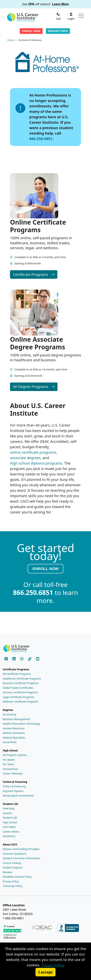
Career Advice (11, 832)
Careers (7, 813)
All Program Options (15, 755)
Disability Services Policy (17, 877)
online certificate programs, (34, 452)
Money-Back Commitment (18, 796)
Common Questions (15, 854)
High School (10, 822)
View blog (9, 808)
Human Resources (14, 728)
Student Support (13, 867)
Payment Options (13, 791)
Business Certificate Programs (21, 683)
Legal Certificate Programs (19, 697)
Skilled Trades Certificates (18, 688)
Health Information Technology (21, 724)
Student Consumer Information (21, 858)
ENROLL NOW (45, 569)
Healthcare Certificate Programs (22, 679)
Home (11, 40)
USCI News (9, 827)
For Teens (8, 764)
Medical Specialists (14, 738)
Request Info (58, 31)
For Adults (9, 760)
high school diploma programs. (37, 463)
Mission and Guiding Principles (21, 849)
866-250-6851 (41, 139)
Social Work (10, 742)
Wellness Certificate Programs (21, 702)
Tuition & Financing (14, 786)
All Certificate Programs (17, 674)
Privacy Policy (11, 881)
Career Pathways (13, 773)
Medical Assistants (14, 733)
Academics (9, 836)
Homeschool (10, 769)
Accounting (9, 714)
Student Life (10, 818)
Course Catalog (12, 863)
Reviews (7, 872)
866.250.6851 (33, 593)
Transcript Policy (12, 886)
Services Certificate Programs (20, 692)
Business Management (16, 719)
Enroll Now (31, 31)
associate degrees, (26, 458)
